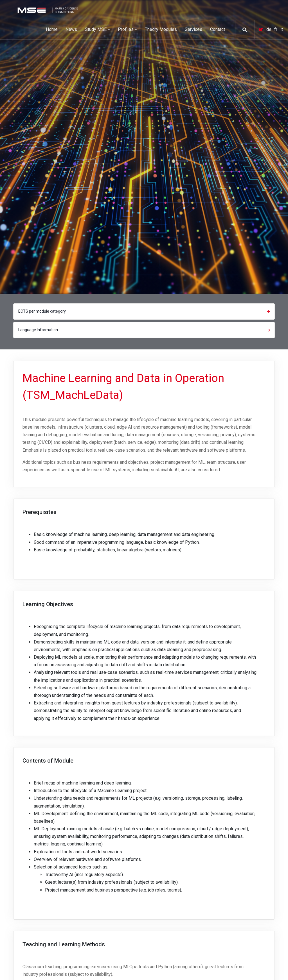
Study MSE (97, 29)
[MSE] (47, 10)
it (282, 29)
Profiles (127, 29)
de (269, 29)
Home (52, 29)
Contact (218, 29)
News (71, 29)
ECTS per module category (145, 311)
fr (276, 29)
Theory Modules (161, 29)
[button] (243, 30)
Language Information (145, 330)
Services (193, 29)
